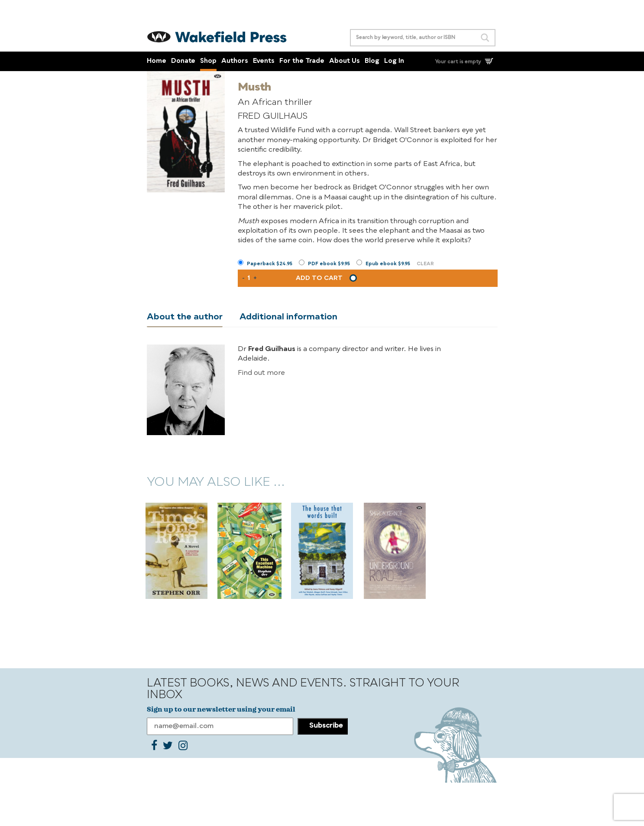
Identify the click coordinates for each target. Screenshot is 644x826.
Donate (183, 61)
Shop (208, 61)
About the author (185, 317)
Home (157, 61)
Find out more (261, 373)
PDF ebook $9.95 (329, 264)
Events (264, 61)
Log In (394, 61)
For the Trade (302, 61)
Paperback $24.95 (270, 264)
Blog (372, 61)
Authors (235, 61)
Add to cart (319, 278)
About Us (345, 61)
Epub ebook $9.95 (388, 264)
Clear (425, 264)
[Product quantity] (249, 278)
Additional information (288, 317)
